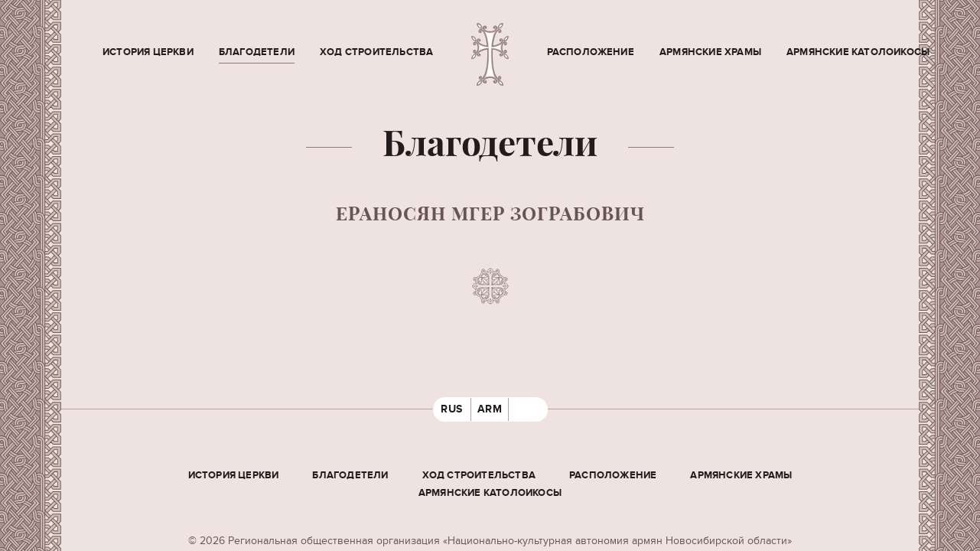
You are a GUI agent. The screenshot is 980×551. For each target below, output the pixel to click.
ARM (490, 409)
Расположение (591, 52)
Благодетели (257, 52)
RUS (452, 409)
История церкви (148, 52)
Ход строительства (376, 52)
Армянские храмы (710, 52)
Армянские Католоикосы (858, 52)
